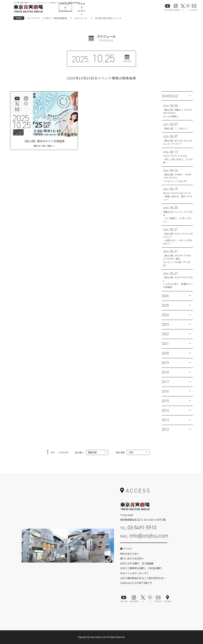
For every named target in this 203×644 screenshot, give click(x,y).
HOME (19, 18)
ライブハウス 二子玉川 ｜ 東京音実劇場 (47, 18)
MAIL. (144, 536)
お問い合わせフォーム (144, 546)
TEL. (138, 528)
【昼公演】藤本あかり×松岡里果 (44, 143)
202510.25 (22, 122)
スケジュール (81, 18)
